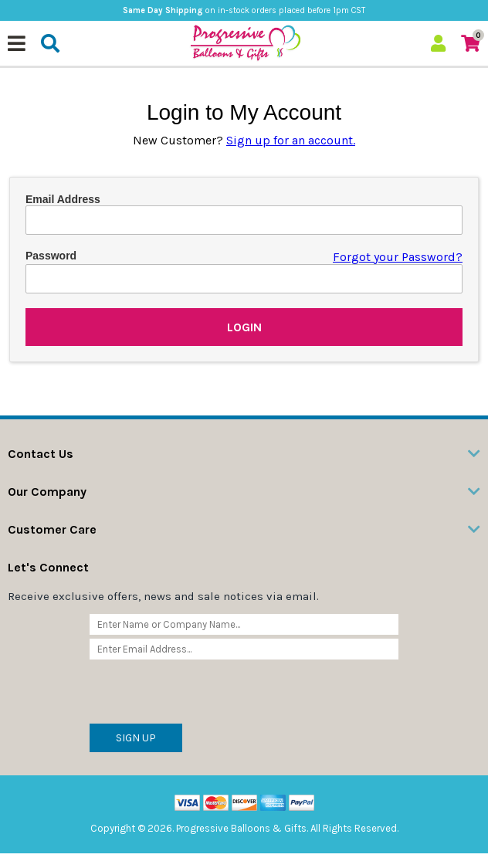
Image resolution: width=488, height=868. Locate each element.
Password (51, 256)
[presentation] (207, 693)
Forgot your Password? (398, 257)
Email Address (63, 199)
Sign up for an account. (291, 140)
